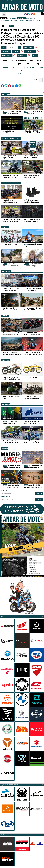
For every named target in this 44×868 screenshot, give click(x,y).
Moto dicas (6, 404)
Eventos (5, 448)
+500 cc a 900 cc (7, 55)
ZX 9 (13, 68)
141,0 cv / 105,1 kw (22, 71)
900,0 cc (30, 68)
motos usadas (21, 18)
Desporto (5, 316)
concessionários (5, 21)
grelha (7, 26)
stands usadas (14, 21)
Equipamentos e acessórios (11, 183)
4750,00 (40, 68)
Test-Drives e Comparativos (11, 139)
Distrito (35, 55)
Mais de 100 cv (22, 55)
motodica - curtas (6, 23)
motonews (22, 21)
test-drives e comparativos (33, 21)
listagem (12, 26)
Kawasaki (16, 52)
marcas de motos (31, 18)
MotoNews (6, 94)
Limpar (4, 48)
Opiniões (5, 227)
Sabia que (5, 360)
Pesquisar (39, 494)
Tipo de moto (6, 52)
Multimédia (6, 271)
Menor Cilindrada (28, 48)
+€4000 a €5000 (30, 52)
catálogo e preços (12, 18)
